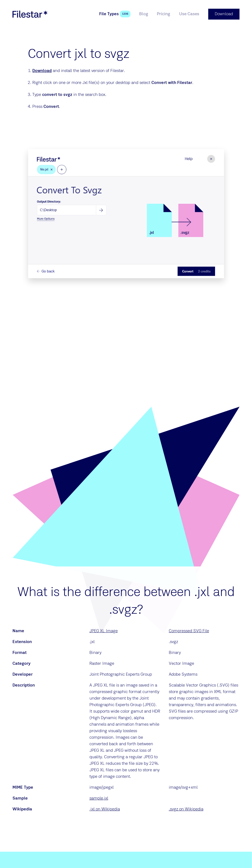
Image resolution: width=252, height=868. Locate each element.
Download (42, 71)
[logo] (30, 14)
